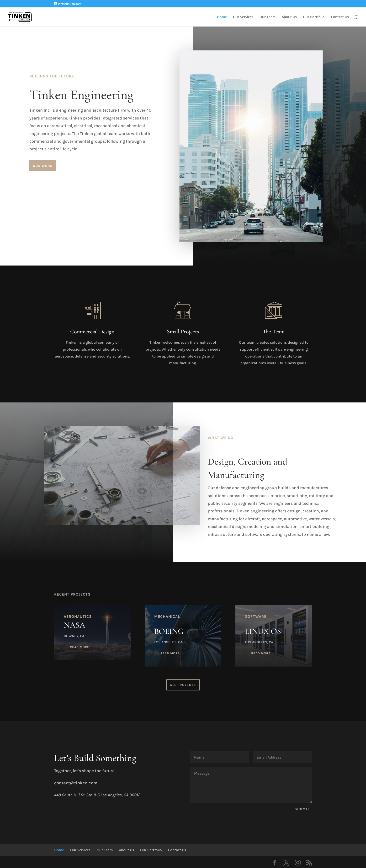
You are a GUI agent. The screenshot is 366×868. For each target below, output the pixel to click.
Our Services (243, 17)
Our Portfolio (314, 17)
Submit (302, 809)
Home (222, 17)
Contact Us (340, 17)
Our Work (43, 166)
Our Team (268, 17)
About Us (289, 17)
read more (80, 647)
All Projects (183, 685)
